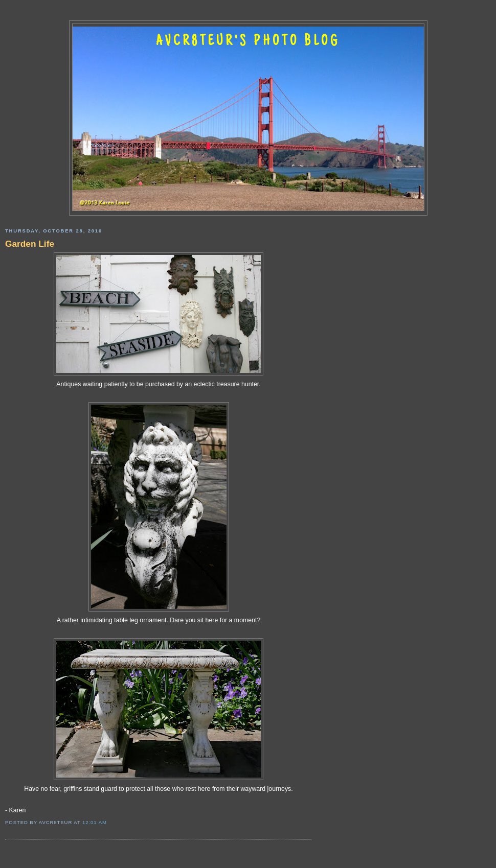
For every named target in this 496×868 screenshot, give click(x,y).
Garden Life (30, 244)
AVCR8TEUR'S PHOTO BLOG (248, 42)
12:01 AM (95, 822)
